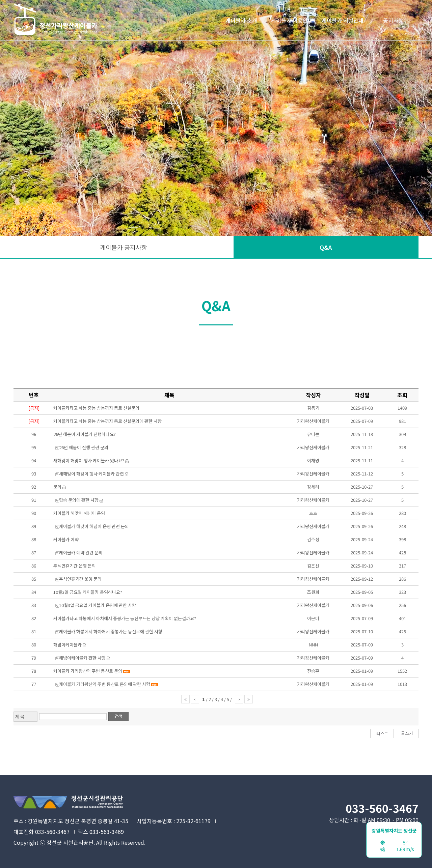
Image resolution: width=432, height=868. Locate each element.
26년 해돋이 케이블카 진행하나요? (85, 434)
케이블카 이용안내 (292, 20)
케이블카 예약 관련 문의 (81, 553)
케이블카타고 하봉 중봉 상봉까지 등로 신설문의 (96, 408)
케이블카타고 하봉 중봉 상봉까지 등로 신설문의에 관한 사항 (107, 421)
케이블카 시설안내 (343, 20)
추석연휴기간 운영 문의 (75, 566)
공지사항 (393, 20)
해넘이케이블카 (67, 645)
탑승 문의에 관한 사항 (79, 500)
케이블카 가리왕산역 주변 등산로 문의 (88, 671)
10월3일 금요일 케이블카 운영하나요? (88, 592)
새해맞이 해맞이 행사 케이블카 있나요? (89, 460)
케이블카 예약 (66, 539)
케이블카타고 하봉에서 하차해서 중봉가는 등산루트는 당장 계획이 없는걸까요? (125, 618)
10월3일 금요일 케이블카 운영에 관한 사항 (98, 605)
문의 (57, 487)
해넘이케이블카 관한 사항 (82, 658)
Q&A (326, 247)
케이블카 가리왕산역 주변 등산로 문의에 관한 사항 (105, 684)
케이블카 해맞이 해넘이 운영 (79, 513)
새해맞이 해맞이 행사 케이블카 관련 (91, 474)
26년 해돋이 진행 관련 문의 (84, 447)
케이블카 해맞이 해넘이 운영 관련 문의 (94, 526)
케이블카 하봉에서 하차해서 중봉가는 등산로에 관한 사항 (111, 631)
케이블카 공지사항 (124, 247)
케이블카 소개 (241, 20)
